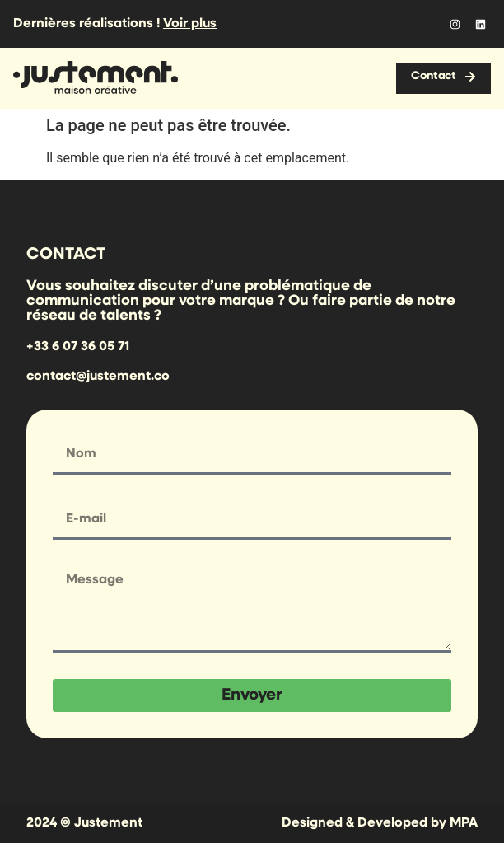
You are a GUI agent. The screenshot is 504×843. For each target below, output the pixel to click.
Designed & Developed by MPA (380, 823)
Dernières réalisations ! (115, 24)
